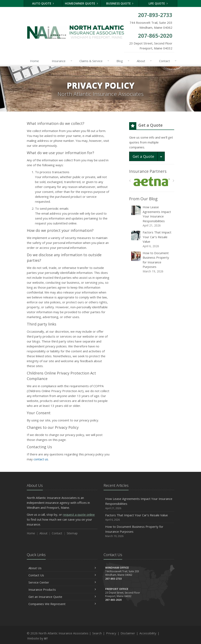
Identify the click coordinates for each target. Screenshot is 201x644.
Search (97, 633)
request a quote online (79, 514)
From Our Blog (143, 199)
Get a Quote (143, 156)
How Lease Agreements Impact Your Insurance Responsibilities (152, 216)
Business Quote (120, 3)
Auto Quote (43, 3)
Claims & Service (93, 61)
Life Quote (158, 3)
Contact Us (62, 575)
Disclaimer (128, 633)
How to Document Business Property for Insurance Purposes (152, 262)
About (143, 61)
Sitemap (72, 533)
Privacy (111, 633)
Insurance (61, 61)
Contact (167, 61)
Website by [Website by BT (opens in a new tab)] (38, 638)
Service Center (62, 582)
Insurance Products (62, 589)
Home (34, 61)
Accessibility (148, 633)
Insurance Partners (148, 171)
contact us (41, 459)
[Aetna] (152, 182)
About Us (62, 568)
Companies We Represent (62, 604)
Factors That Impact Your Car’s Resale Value (152, 239)
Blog (122, 61)
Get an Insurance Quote (62, 597)
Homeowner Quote (81, 3)
